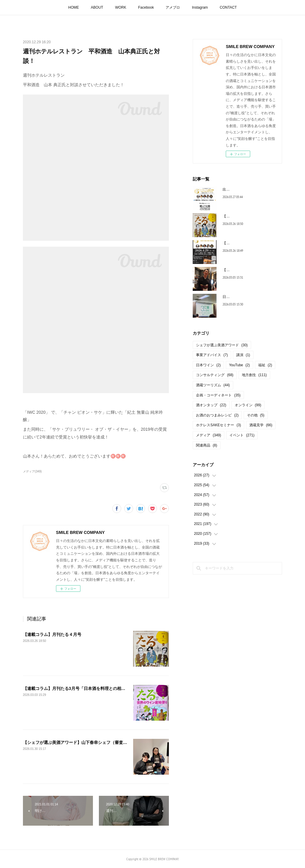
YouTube (239, 365)
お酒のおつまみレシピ (217, 415)
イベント (242, 435)
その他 (256, 415)
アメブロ (173, 7)
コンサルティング (215, 375)
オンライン (248, 405)
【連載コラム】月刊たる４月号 (52, 634)
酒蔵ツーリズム (213, 385)
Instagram (200, 7)
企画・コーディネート (218, 395)
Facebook (146, 7)
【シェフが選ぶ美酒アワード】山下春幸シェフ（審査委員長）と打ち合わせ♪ (95, 742)
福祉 (265, 365)
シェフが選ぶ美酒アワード (222, 345)
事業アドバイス (212, 355)
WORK (120, 7)
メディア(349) (32, 471)
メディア (208, 435)
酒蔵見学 (261, 425)
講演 (243, 355)
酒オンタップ (211, 405)
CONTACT (228, 7)
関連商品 (207, 445)
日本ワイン (208, 365)
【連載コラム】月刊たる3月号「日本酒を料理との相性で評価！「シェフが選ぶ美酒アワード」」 (114, 688)
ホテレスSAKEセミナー (218, 425)
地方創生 (254, 375)
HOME (74, 7)
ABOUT (97, 7)
